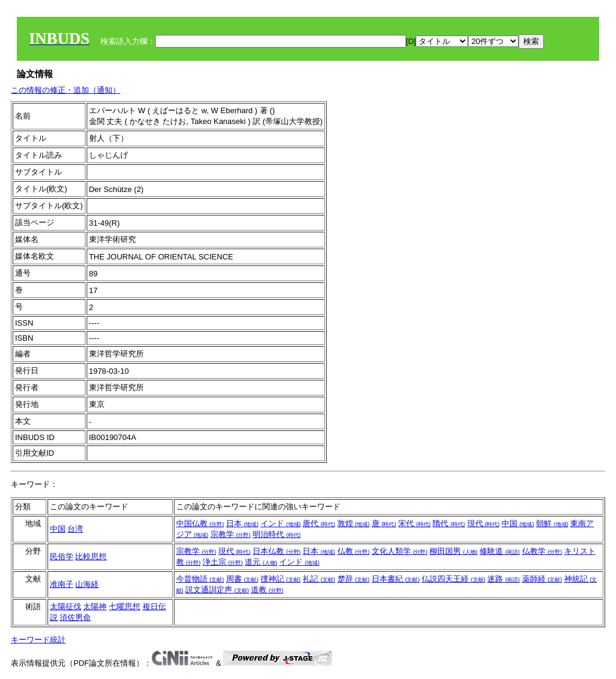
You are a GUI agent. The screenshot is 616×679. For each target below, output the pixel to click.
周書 (242, 579)
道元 (261, 562)
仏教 (354, 551)
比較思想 (91, 557)
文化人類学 (400, 551)
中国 (58, 529)
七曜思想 (125, 606)
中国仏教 (200, 523)
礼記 (319, 579)
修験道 (500, 551)
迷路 (504, 579)
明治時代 (277, 534)
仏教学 (542, 551)
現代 (484, 523)
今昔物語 (200, 579)
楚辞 (354, 579)
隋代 (449, 523)
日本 (242, 523)
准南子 (62, 584)
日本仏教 (277, 551)
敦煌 (354, 523)
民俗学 (62, 557)
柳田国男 (454, 551)
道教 (267, 590)
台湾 (75, 529)
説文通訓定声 (217, 590)
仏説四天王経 (454, 579)
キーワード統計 (38, 640)
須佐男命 (75, 617)
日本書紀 (396, 579)
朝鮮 (552, 523)
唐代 (319, 523)
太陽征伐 (66, 606)
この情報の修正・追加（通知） (66, 90)
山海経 (87, 584)
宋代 (414, 523)
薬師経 (542, 579)
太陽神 (95, 606)
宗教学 (231, 534)
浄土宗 (223, 562)
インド (281, 523)
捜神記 (281, 579)
